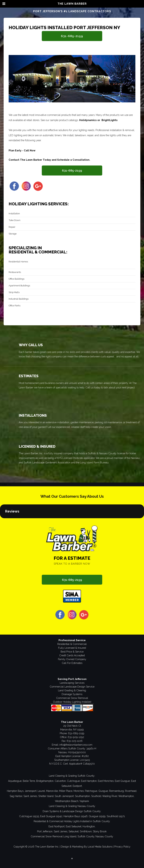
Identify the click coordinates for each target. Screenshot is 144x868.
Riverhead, (131, 791)
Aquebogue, (15, 781)
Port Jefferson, (45, 831)
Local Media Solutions (100, 847)
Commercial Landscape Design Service (72, 687)
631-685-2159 (72, 36)
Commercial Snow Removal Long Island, (54, 836)
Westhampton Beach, (67, 801)
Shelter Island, (46, 796)
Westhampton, (126, 796)
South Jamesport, (64, 796)
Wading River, (110, 796)
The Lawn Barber (72, 4)
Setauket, (74, 831)
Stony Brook (100, 831)
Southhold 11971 (116, 816)
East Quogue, (123, 781)
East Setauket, (74, 826)
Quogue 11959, (97, 816)
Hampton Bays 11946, (76, 816)
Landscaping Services (72, 683)
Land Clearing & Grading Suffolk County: (72, 776)
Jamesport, (31, 791)
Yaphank (84, 801)
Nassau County (104, 836)
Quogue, (103, 791)
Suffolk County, (86, 836)
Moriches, (79, 791)
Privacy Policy (122, 847)
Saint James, (31, 796)
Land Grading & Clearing (72, 690)
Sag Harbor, (16, 796)
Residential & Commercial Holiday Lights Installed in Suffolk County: (72, 821)
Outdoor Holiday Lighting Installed (72, 702)
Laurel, (42, 791)
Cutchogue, (74, 781)
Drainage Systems (72, 694)
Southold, (96, 796)
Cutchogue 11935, (29, 816)
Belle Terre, (29, 781)
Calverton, (61, 781)
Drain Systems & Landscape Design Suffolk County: (72, 811)
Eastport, (78, 786)
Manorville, (52, 791)
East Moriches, (106, 781)
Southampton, (83, 796)
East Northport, (57, 826)
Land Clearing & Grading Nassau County (72, 806)
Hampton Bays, (15, 791)
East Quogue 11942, (52, 816)
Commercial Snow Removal (72, 698)
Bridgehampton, (45, 781)
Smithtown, (86, 831)
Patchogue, (91, 791)
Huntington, (89, 826)
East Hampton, (89, 781)
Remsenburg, (117, 791)
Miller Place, (66, 791)
